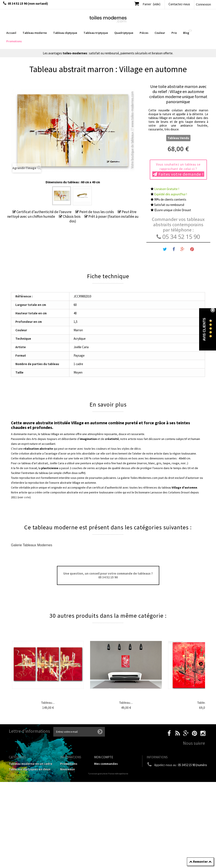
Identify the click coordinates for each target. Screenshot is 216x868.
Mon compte (104, 757)
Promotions (69, 764)
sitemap (66, 853)
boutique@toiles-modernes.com (185, 779)
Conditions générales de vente (70, 803)
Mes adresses (104, 780)
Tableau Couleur (21, 812)
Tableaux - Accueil (22, 832)
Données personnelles (70, 845)
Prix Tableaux (19, 806)
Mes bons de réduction (111, 795)
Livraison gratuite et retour (73, 786)
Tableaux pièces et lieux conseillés (27, 825)
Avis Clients (204, 329)
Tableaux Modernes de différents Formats (25, 799)
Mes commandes (106, 764)
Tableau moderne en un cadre (31, 764)
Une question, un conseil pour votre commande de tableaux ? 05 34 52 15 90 (108, 575)
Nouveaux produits (67, 771)
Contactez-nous (179, 4)
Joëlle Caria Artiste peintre (71, 836)
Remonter (200, 862)
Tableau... (48, 703)
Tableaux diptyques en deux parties (30, 771)
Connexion (203, 4)
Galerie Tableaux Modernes (32, 545)
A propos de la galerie (70, 814)
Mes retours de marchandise (115, 769)
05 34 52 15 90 (178, 237)
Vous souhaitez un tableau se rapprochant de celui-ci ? (178, 170)
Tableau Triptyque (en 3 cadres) (26, 780)
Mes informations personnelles (107, 788)
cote (27, 497)
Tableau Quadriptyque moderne (25, 790)
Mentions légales (73, 793)
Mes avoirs (102, 775)
